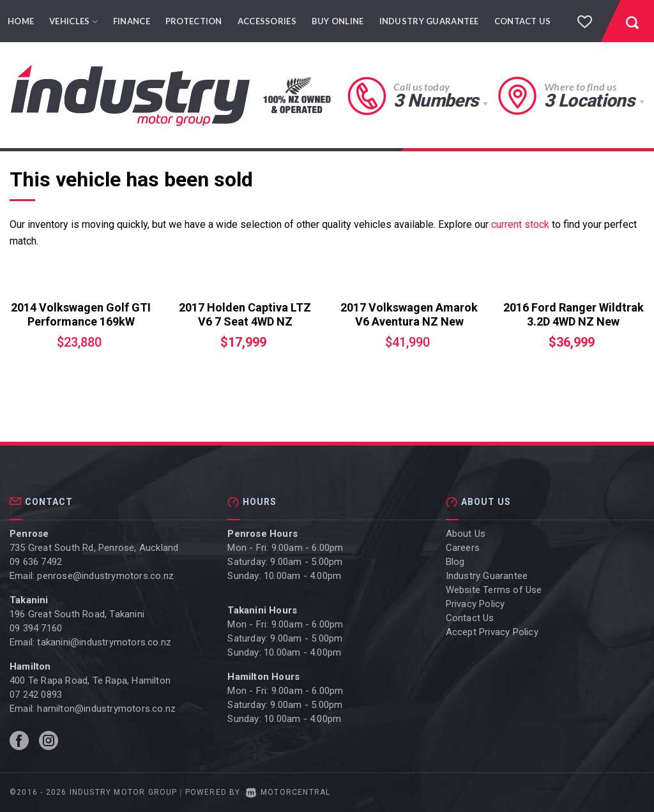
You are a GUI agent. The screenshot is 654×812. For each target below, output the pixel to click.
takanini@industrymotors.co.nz (104, 642)
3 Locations (589, 101)
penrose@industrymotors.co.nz (105, 576)
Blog (455, 562)
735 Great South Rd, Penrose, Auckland (94, 548)
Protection (194, 21)
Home (21, 21)
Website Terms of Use (494, 590)
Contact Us (523, 21)
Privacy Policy (475, 604)
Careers (463, 548)
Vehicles (73, 21)
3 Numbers (436, 101)
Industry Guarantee (429, 21)
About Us (466, 534)
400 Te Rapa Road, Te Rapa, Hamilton (90, 680)
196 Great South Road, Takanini (77, 614)
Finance (132, 21)
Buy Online (338, 21)
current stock (520, 224)
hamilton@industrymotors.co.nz (106, 709)
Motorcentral (288, 792)
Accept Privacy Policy (492, 632)
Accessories (267, 21)
